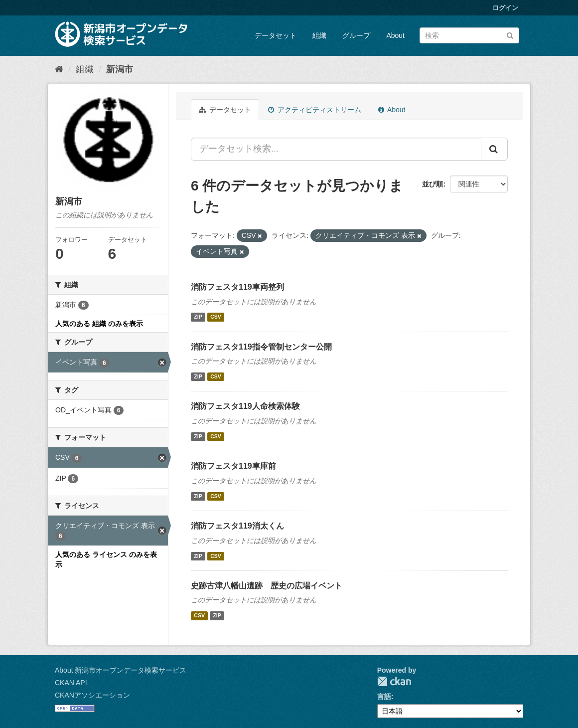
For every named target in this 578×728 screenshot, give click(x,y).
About (395, 35)
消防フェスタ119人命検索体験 (245, 406)
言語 (384, 697)
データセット (276, 35)
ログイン (505, 8)
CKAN (394, 681)
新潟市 (120, 69)
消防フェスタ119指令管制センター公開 (261, 347)
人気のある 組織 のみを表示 (99, 324)
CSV (216, 317)
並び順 (433, 184)
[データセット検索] (469, 35)
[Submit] (510, 35)
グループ (356, 35)
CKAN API (71, 683)
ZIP (198, 317)
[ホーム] (59, 69)
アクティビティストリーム (315, 110)
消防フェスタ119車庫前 (233, 466)
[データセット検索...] (336, 149)
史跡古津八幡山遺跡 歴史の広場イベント (267, 586)
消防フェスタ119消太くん (237, 526)
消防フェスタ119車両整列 (237, 287)
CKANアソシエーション (92, 695)
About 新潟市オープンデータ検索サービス (121, 670)
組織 (319, 35)
